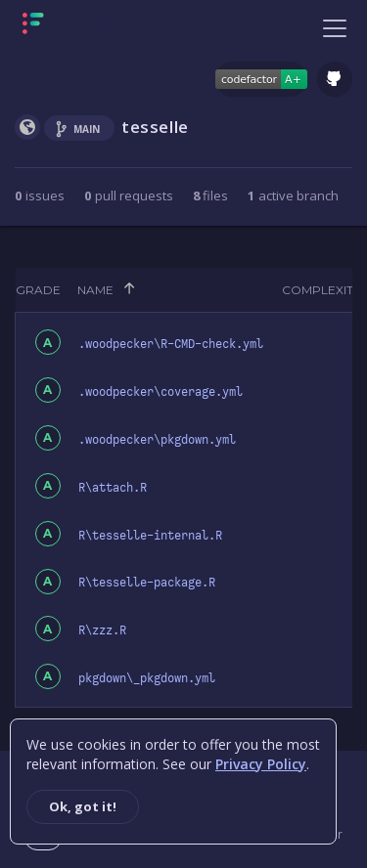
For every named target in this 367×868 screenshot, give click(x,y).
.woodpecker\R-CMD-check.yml (171, 344)
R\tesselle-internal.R (150, 536)
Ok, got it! (83, 806)
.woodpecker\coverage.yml (161, 392)
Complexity (321, 290)
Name (95, 290)
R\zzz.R (102, 630)
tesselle (155, 127)
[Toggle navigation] (335, 27)
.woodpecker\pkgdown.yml (157, 440)
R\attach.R (113, 488)
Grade (38, 290)
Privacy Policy (261, 764)
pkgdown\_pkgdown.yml (147, 678)
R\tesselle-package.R (147, 583)
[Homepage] (94, 27)
